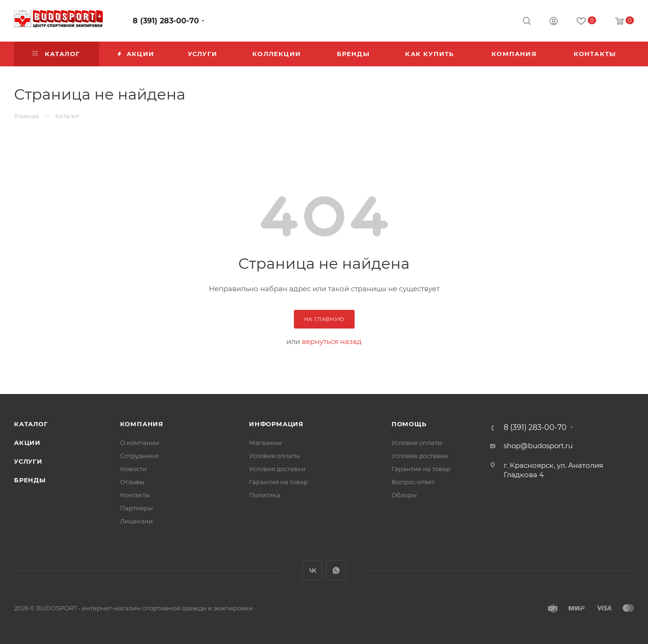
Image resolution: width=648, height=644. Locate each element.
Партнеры (136, 508)
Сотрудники (139, 456)
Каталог (31, 424)
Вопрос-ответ (413, 482)
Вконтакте (312, 570)
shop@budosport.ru (538, 446)
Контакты (135, 495)
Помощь (409, 424)
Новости (133, 469)
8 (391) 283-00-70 (166, 21)
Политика (265, 495)
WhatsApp (336, 570)
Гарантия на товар (278, 482)
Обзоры (404, 495)
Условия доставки (277, 469)
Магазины (265, 443)
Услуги (28, 461)
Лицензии (136, 521)
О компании (140, 443)
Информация (276, 424)
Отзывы (132, 482)
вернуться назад (332, 341)
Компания (142, 424)
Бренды (30, 480)
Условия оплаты (274, 456)
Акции (27, 443)
